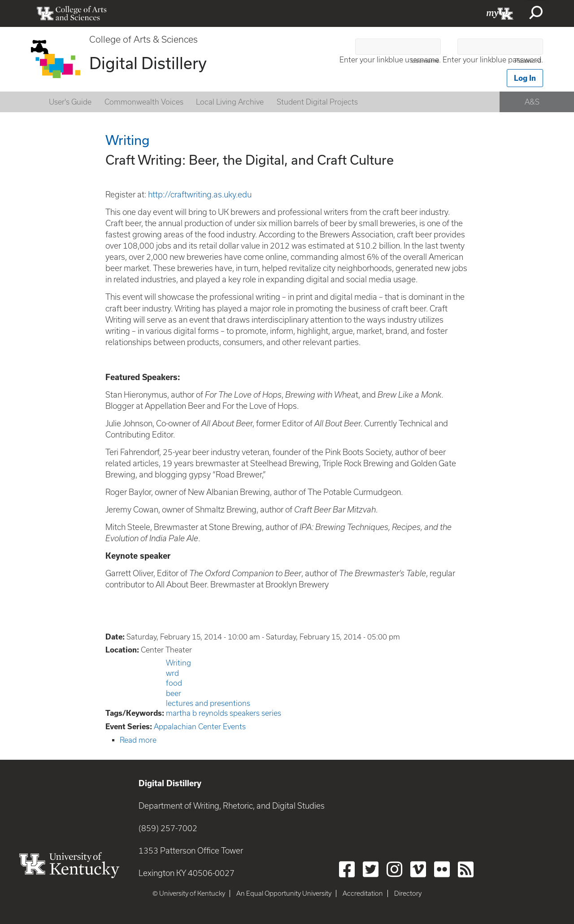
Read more (138, 740)
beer (174, 693)
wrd (172, 673)
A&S (532, 102)
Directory (408, 893)
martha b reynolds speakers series (224, 713)
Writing (178, 663)
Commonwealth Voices (144, 102)
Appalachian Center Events (200, 727)
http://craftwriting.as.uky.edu (200, 195)
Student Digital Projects (317, 102)
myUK (500, 13)
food (174, 683)
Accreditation (363, 893)
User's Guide (70, 102)
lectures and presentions (208, 703)
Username (425, 61)
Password (528, 61)
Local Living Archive (230, 102)
